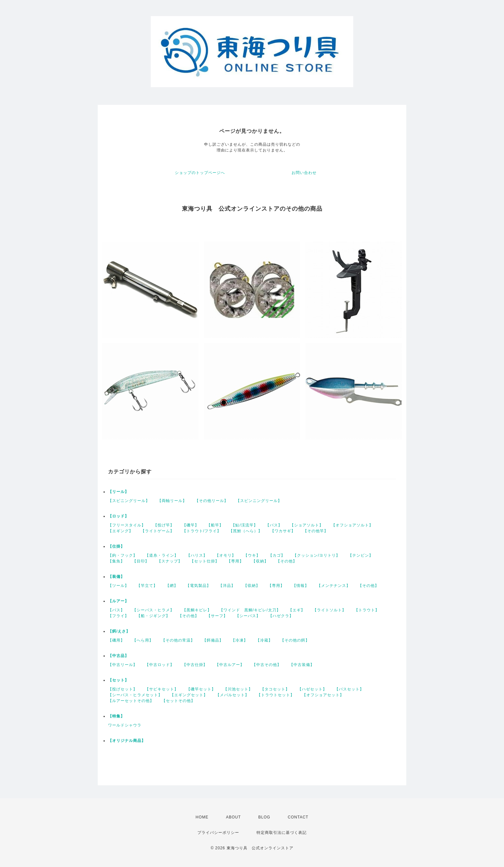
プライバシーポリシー (218, 833)
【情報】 (301, 586)
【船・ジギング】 (153, 616)
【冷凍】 (239, 640)
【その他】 (287, 561)
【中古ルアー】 (230, 665)
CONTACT (298, 817)
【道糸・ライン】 (162, 555)
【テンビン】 (361, 555)
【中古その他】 (267, 665)
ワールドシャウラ (125, 725)
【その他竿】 (316, 531)
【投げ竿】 (164, 525)
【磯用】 (116, 640)
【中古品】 (118, 656)
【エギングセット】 (189, 695)
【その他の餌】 (295, 640)
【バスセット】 (349, 689)
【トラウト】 (367, 610)
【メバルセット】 (232, 695)
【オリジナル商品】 (127, 741)
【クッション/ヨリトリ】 (316, 555)
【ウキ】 (252, 555)
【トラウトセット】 (276, 695)
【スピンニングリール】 (259, 501)
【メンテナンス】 (334, 586)
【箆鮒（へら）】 (246, 531)
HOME (202, 817)
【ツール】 (118, 586)
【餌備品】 (213, 640)
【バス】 (274, 525)
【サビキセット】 (162, 689)
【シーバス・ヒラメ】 (153, 610)
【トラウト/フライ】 (202, 531)
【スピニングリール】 (129, 501)
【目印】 (141, 561)
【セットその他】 (178, 701)
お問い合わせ (304, 173)
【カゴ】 (277, 555)
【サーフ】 (217, 616)
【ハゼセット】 (312, 689)
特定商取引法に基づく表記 (282, 833)
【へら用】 (143, 640)
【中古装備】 (302, 665)
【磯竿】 (191, 525)
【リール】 (118, 492)
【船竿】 (215, 525)
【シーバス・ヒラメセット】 (135, 695)
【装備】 (116, 577)
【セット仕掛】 (205, 561)
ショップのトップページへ (200, 173)
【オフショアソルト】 (352, 525)
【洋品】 (227, 586)
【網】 (172, 586)
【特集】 (116, 716)
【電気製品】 (198, 586)
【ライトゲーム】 (157, 531)
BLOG (264, 817)
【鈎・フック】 (123, 555)
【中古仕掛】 (195, 665)
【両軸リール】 (172, 501)
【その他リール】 (212, 501)
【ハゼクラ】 (281, 616)
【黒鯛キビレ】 (197, 610)
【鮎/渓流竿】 (244, 525)
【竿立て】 (147, 586)
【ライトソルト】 (329, 610)
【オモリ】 (225, 555)
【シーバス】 (248, 616)
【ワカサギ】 (283, 531)
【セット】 (118, 680)
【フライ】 (118, 616)
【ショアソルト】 (307, 525)
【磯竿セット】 (201, 689)
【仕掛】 (116, 546)
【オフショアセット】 (323, 695)
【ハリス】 (197, 555)
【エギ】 (297, 610)
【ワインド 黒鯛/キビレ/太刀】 (250, 610)
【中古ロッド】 (160, 665)
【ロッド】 (118, 516)
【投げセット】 (123, 689)
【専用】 (235, 561)
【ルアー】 (118, 601)
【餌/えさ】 (119, 631)
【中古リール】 (123, 665)
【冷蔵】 (264, 640)
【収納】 (260, 561)
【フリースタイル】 (127, 525)
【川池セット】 (238, 689)
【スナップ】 (170, 561)
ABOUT (233, 817)
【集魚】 (116, 561)
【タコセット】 (275, 689)
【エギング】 (121, 531)
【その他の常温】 (178, 640)
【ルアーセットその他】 (131, 701)
